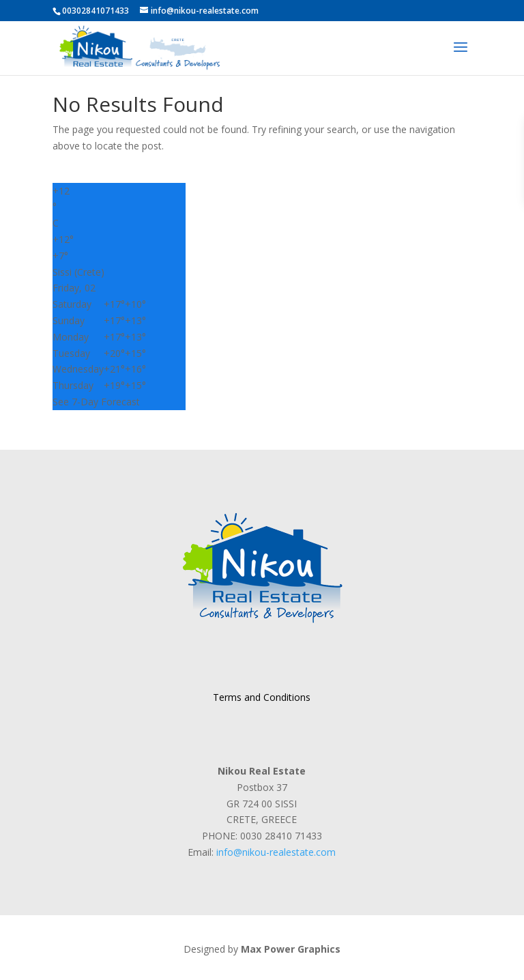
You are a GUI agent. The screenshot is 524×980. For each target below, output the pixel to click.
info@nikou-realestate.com (276, 852)
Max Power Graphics (291, 949)
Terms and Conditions (262, 697)
